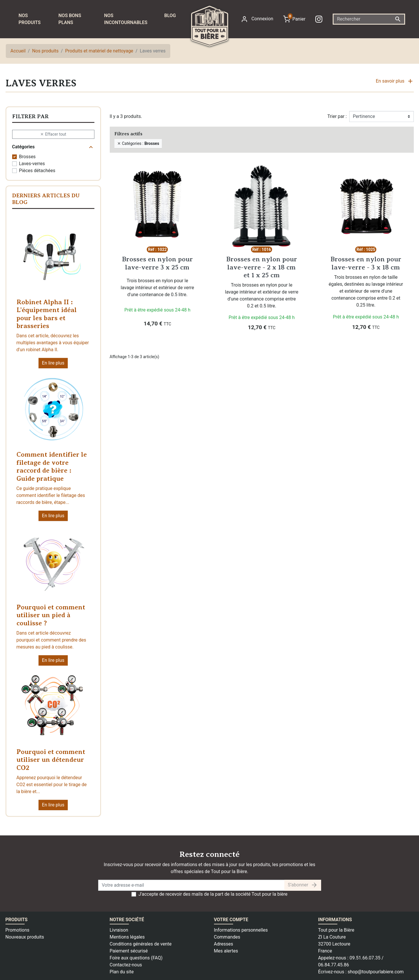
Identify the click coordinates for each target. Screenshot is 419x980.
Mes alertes (226, 951)
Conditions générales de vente (141, 944)
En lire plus (53, 363)
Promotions (18, 930)
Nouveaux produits (25, 937)
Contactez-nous (126, 965)
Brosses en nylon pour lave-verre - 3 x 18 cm (366, 263)
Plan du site (122, 972)
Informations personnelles (241, 930)
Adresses (224, 944)
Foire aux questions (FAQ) (136, 958)
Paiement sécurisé (129, 951)
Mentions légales (127, 937)
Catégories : (138, 143)
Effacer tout (53, 134)
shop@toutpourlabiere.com (376, 972)
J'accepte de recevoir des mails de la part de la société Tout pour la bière (213, 894)
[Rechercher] (369, 19)
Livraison (119, 930)
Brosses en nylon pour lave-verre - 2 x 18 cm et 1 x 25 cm (262, 267)
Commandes (227, 937)
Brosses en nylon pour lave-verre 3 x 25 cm (157, 263)
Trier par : (337, 116)
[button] (395, 83)
